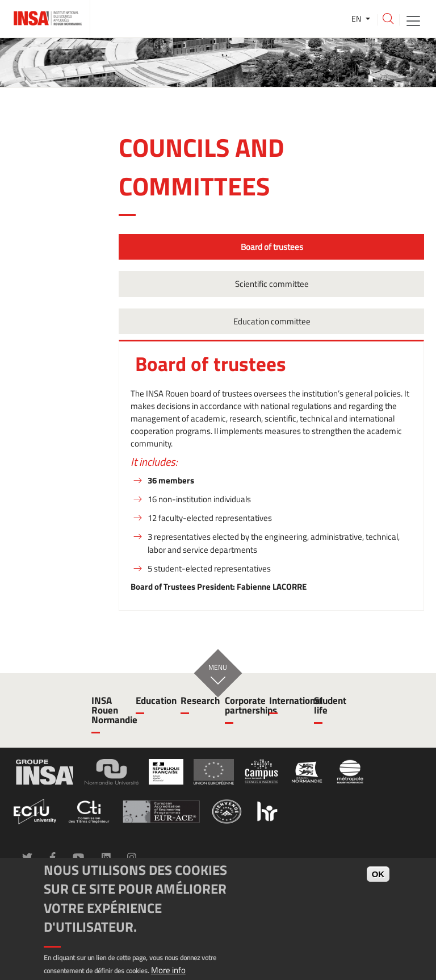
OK (378, 874)
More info (168, 970)
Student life (329, 705)
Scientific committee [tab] (271, 284)
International (284, 700)
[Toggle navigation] (413, 20)
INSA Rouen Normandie (107, 710)
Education (151, 700)
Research (196, 700)
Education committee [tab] (271, 321)
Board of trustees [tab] (271, 247)
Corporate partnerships (240, 705)
